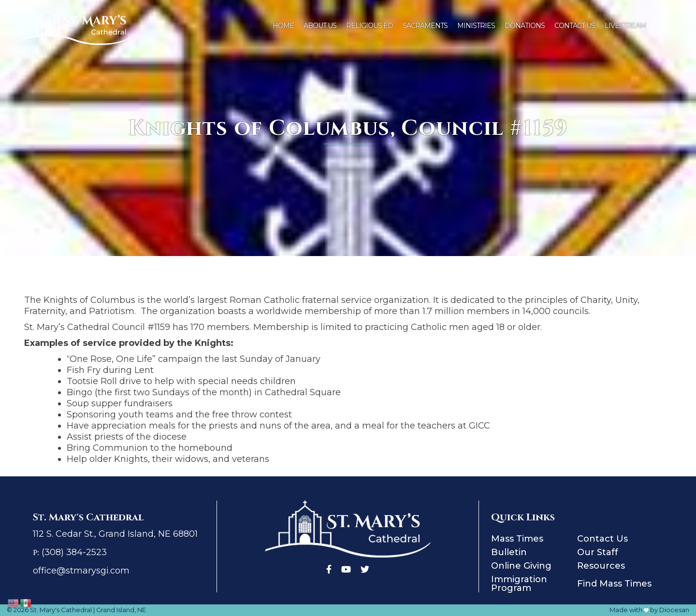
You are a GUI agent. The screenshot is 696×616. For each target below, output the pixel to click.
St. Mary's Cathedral (61, 610)
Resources (601, 566)
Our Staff (598, 552)
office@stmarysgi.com (81, 571)
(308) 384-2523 (74, 552)
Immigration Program (519, 584)
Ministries (476, 26)
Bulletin (509, 552)
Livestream (625, 26)
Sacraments (425, 26)
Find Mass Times (614, 584)
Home (283, 26)
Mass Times (517, 539)
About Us (320, 26)
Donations (525, 26)
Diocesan (674, 610)
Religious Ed (370, 26)
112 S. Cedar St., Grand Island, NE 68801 (115, 534)
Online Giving (521, 566)
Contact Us (575, 26)
